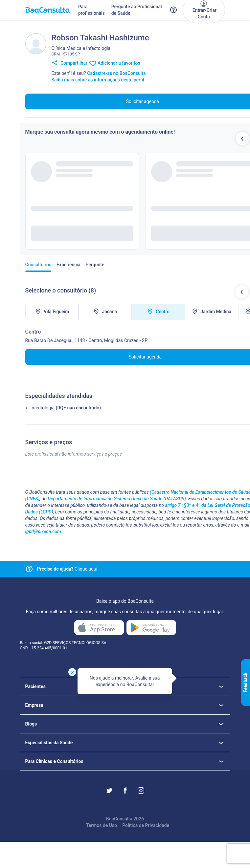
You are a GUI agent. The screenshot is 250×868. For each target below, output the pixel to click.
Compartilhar (70, 63)
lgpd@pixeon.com (43, 532)
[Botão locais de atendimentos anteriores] (242, 292)
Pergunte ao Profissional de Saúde (137, 10)
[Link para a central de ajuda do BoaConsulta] (173, 10)
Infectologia (43, 408)
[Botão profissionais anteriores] (242, 139)
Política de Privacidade (146, 825)
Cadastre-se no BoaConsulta (116, 73)
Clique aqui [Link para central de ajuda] (67, 569)
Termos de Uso (102, 825)
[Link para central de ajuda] (29, 569)
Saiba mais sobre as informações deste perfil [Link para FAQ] (98, 80)
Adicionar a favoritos (114, 63)
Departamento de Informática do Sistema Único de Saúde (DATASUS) (117, 499)
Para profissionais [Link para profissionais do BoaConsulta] (91, 10)
